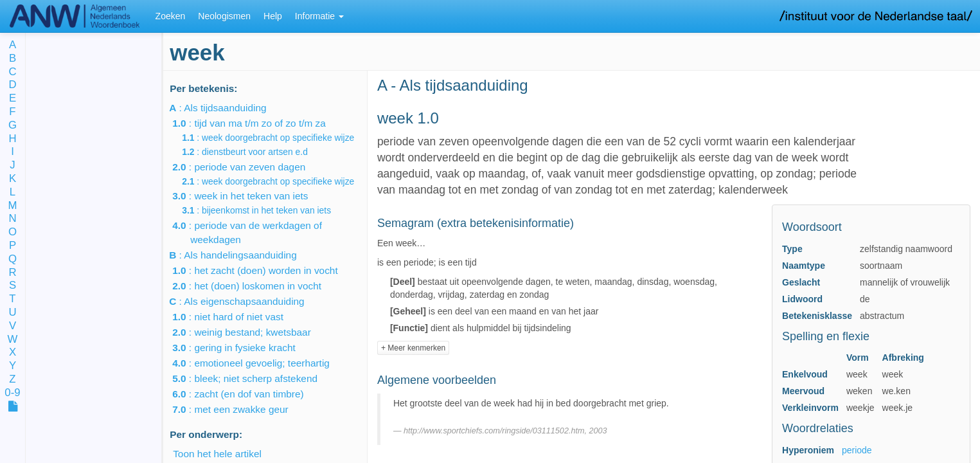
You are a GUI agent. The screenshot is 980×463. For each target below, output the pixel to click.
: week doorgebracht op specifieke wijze (277, 138)
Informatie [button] (319, 16)
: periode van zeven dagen (248, 167)
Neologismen (224, 16)
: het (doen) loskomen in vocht (256, 286)
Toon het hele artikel (217, 454)
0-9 (12, 393)
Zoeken (171, 16)
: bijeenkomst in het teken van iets (265, 210)
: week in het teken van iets (249, 196)
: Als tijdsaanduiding (228, 108)
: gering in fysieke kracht (243, 348)
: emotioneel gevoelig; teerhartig (260, 363)
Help (273, 16)
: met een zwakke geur (239, 409)
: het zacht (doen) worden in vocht (264, 270)
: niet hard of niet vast (237, 317)
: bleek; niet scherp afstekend (254, 378)
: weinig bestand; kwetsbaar (251, 332)
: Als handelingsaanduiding (244, 255)
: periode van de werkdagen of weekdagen (256, 232)
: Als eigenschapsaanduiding (247, 301)
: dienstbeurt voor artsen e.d (254, 152)
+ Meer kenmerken (413, 348)
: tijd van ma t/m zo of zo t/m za (258, 123)
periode (857, 450)
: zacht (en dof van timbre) (247, 394)
